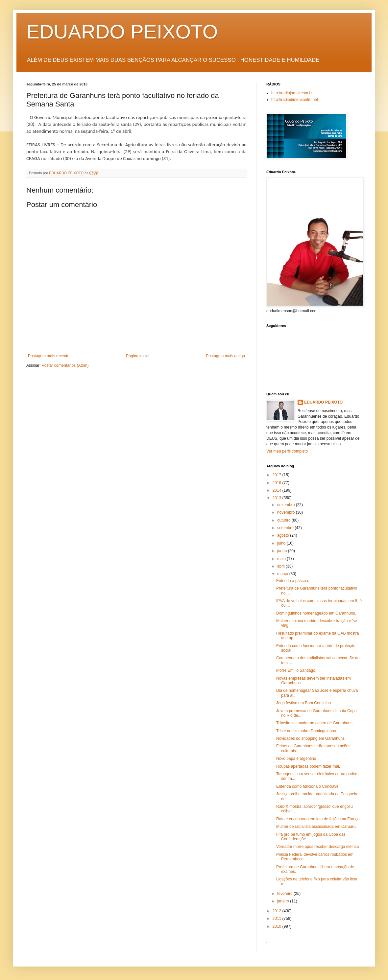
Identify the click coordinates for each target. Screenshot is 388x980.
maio (282, 559)
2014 (278, 490)
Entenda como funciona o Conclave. (308, 786)
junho (283, 551)
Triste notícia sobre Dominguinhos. (307, 731)
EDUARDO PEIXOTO (122, 32)
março (283, 574)
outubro (284, 520)
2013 (278, 498)
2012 (278, 911)
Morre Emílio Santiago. (296, 670)
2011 (278, 919)
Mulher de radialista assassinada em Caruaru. (316, 827)
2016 (278, 483)
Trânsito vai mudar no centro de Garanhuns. (315, 723)
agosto (284, 535)
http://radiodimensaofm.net (295, 100)
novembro (287, 512)
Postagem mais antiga (225, 356)
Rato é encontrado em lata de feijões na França (318, 819)
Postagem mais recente (49, 356)
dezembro (287, 505)
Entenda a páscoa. (293, 581)
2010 (278, 926)
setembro (286, 528)
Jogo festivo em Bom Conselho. (304, 703)
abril (281, 566)
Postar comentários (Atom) (65, 365)
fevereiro (285, 894)
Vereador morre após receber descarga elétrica (317, 847)
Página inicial (138, 356)
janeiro (284, 901)
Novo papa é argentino (296, 758)
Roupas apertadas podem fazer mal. (308, 766)
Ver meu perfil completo (287, 451)
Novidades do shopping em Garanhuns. (311, 738)
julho (282, 543)
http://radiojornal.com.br (292, 93)
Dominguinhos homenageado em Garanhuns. (316, 613)
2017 (278, 475)
